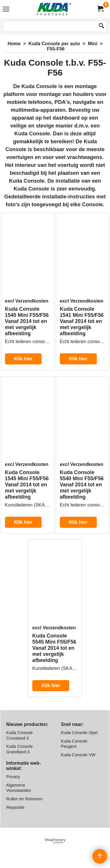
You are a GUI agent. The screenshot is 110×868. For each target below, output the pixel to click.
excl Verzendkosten (27, 301)
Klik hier (23, 359)
